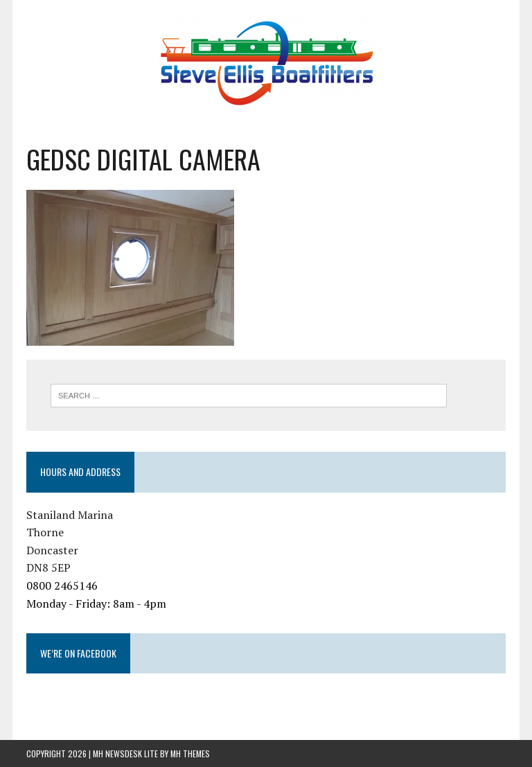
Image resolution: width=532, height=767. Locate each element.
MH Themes (190, 753)
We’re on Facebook (78, 653)
